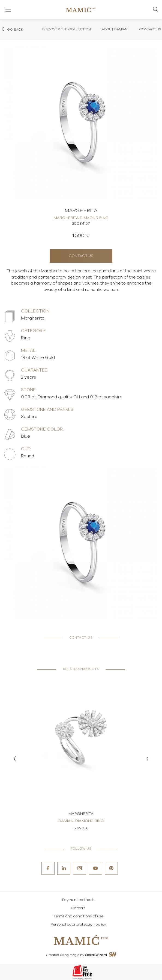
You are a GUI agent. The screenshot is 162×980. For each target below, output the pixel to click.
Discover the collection (67, 29)
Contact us (81, 256)
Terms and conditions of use (78, 916)
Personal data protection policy (78, 925)
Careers (78, 908)
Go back (12, 29)
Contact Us (150, 29)
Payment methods (78, 900)
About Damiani (115, 29)
